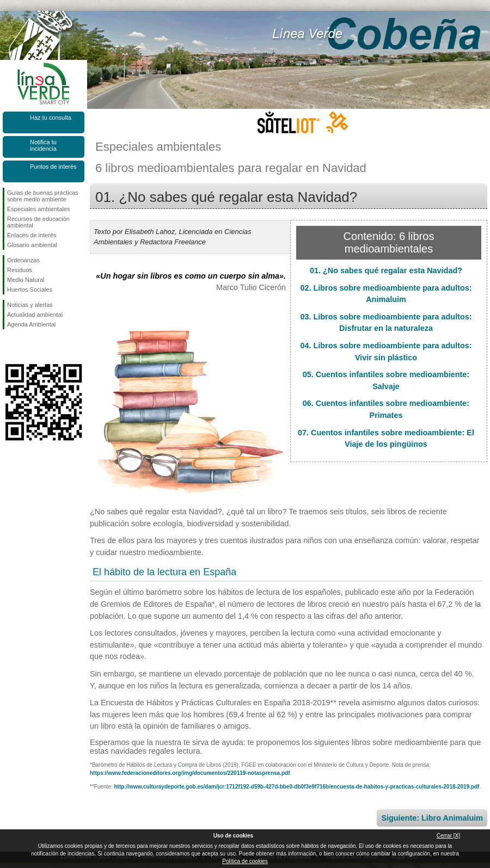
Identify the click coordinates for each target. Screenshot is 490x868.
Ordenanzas (23, 260)
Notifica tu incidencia (43, 145)
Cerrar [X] (448, 836)
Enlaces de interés (32, 235)
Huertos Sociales (30, 290)
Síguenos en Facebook (9, 347)
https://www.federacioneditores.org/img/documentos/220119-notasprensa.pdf (190, 773)
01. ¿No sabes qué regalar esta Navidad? (386, 270)
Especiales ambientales (39, 209)
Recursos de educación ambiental (38, 222)
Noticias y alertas (30, 305)
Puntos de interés (53, 167)
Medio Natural (26, 280)
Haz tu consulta (51, 118)
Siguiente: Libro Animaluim (432, 818)
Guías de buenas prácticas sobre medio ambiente (43, 196)
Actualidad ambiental (35, 315)
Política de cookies (245, 861)
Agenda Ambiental (31, 324)
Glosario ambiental (32, 245)
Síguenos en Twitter (27, 347)
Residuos (20, 270)
